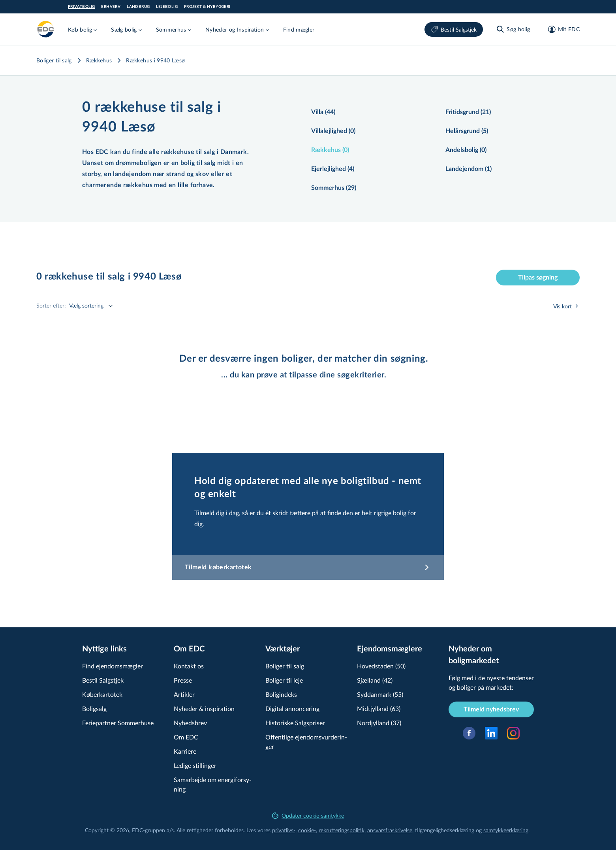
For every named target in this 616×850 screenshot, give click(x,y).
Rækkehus (99, 60)
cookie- (307, 830)
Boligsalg (94, 708)
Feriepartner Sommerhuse (118, 723)
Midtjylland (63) (379, 708)
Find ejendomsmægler (113, 666)
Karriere (185, 751)
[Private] (46, 29)
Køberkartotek (102, 694)
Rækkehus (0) (330, 150)
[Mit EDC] (561, 29)
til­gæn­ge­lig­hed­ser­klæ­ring (445, 830)
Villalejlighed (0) (333, 131)
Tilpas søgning (538, 278)
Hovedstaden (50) (381, 666)
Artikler (184, 694)
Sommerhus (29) (334, 188)
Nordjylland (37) (379, 723)
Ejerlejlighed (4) (333, 169)
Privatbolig (81, 7)
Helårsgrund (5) (467, 131)
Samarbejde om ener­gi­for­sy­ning (213, 784)
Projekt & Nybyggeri (207, 7)
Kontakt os (189, 666)
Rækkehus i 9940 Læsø (155, 60)
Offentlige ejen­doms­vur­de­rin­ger (306, 742)
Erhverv (111, 7)
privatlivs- (284, 830)
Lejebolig (167, 7)
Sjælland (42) (375, 680)
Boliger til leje (284, 680)
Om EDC (186, 737)
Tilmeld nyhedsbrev (491, 709)
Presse (183, 680)
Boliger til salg (54, 60)
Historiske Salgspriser (295, 723)
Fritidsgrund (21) (468, 112)
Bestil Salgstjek (454, 29)
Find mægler (299, 29)
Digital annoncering (292, 708)
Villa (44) (323, 112)
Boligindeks (281, 694)
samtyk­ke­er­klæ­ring (506, 830)
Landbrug (138, 7)
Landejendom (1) (469, 169)
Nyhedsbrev (190, 723)
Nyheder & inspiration (204, 708)
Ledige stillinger (195, 765)
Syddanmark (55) (380, 694)
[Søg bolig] (513, 29)
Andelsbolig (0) (466, 150)
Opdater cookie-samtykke (308, 815)
